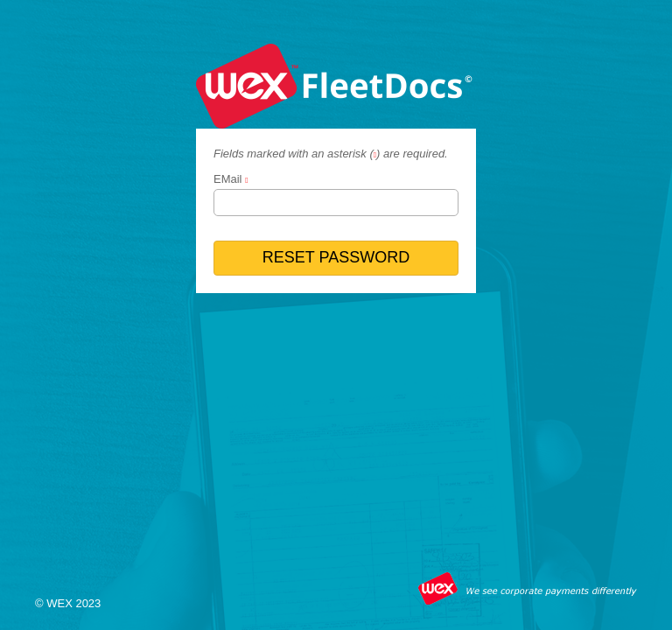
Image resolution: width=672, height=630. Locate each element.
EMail (228, 179)
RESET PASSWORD (336, 257)
